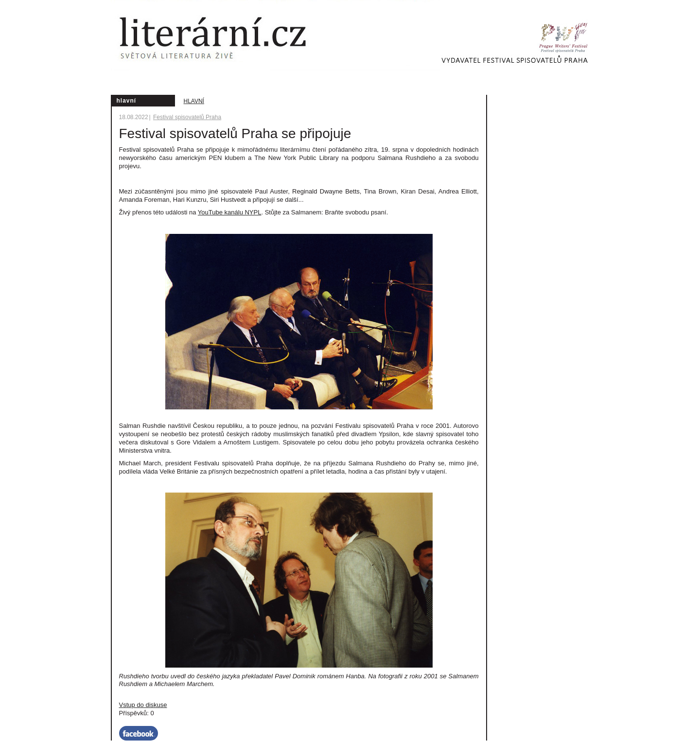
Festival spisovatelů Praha (187, 117)
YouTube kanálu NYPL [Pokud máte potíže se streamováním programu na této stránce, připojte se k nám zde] (230, 212)
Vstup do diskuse (143, 705)
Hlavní (194, 101)
